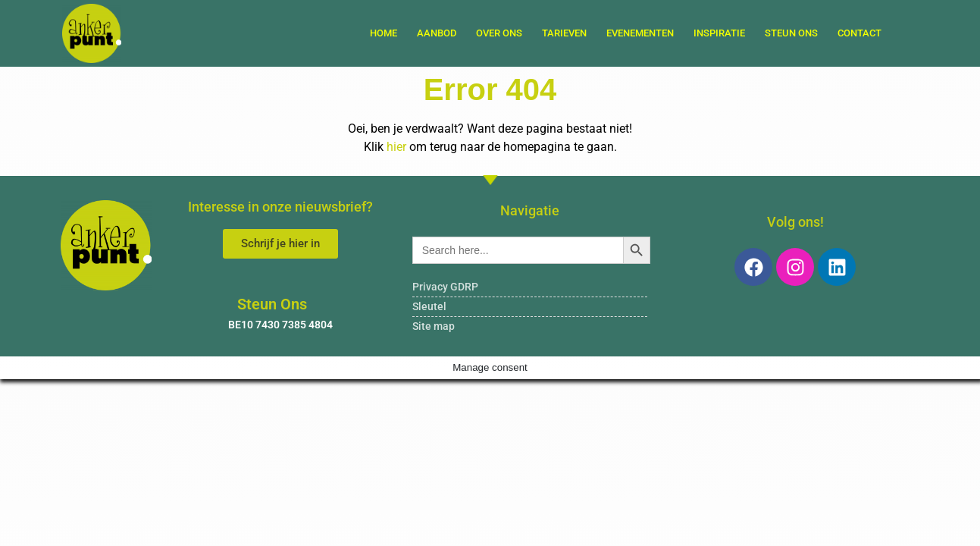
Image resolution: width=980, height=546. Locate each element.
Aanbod (437, 33)
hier (396, 147)
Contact (859, 33)
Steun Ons (791, 33)
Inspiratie (719, 33)
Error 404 (490, 89)
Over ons (499, 33)
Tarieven (564, 33)
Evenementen (640, 33)
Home (384, 33)
